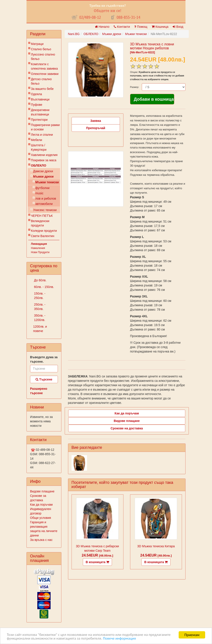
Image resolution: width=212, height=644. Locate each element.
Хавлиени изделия (44, 155)
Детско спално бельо (41, 81)
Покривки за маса (44, 160)
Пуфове (37, 105)
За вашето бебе (42, 89)
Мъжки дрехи (43, 176)
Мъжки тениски (47, 182)
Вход (178, 27)
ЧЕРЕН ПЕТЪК (42, 216)
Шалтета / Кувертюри (39, 147)
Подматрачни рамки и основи (45, 127)
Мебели (37, 140)
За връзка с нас (41, 540)
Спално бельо (41, 49)
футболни (42, 188)
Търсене (44, 379)
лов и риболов (46, 199)
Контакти (122, 27)
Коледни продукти (44, 231)
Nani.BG (74, 34)
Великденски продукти (40, 223)
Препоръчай (96, 128)
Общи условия (41, 518)
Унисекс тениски (45, 210)
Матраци (37, 44)
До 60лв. (40, 280)
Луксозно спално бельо (43, 57)
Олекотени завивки (45, 74)
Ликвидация (39, 244)
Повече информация (120, 639)
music (39, 193)
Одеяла (36, 94)
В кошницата (97, 562)
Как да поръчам (41, 505)
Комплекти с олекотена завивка (44, 66)
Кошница (160, 27)
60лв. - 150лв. (44, 287)
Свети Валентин (43, 236)
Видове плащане (42, 491)
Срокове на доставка (127, 428)
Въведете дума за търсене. (44, 359)
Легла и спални (42, 135)
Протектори (39, 120)
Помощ (141, 27)
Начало (102, 27)
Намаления (38, 248)
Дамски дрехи (43, 171)
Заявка (96, 121)
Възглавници (40, 99)
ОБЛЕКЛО (39, 165)
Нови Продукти (40, 252)
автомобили (44, 204)
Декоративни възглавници (40, 112)
